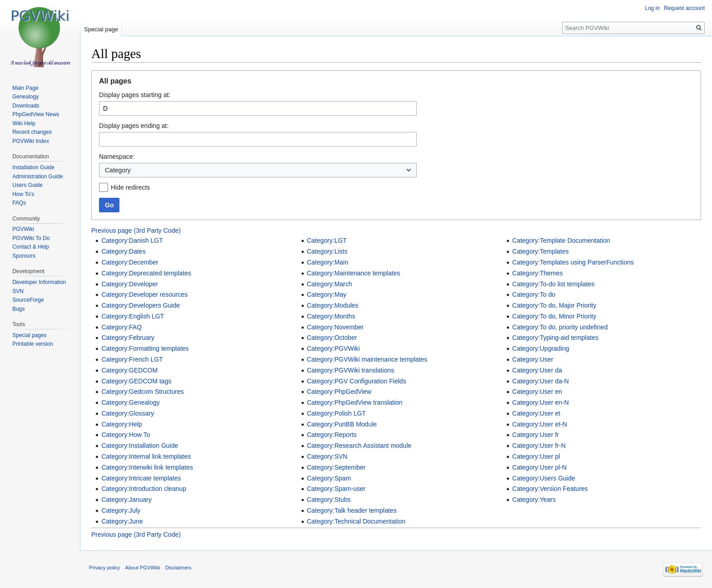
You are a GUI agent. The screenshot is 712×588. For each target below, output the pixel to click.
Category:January (126, 500)
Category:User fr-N (539, 446)
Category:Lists (327, 251)
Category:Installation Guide (140, 446)
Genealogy (25, 97)
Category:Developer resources (144, 294)
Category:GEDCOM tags (136, 381)
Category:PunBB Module (342, 424)
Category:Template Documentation (561, 240)
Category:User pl (536, 456)
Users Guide (27, 185)
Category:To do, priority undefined (560, 327)
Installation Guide (33, 167)
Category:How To (126, 435)
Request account (684, 8)
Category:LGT (327, 240)
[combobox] (258, 170)
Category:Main (328, 262)
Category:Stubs (329, 500)
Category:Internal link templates (146, 456)
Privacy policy (104, 568)
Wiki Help (24, 123)
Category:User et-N (540, 424)
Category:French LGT (132, 359)
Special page (101, 29)
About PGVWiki (143, 568)
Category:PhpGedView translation (355, 402)
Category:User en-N (541, 402)
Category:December (130, 262)
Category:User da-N (541, 381)
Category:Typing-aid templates (555, 338)
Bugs (18, 309)
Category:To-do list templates (553, 284)
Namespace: (117, 157)
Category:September (336, 467)
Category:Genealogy (130, 402)
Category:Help (122, 424)
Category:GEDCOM (129, 370)
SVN (18, 291)
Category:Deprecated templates (146, 273)
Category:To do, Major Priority (554, 305)
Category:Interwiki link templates (147, 467)
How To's (23, 194)
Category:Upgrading (541, 348)
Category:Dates (123, 251)
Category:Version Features (550, 489)
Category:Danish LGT (132, 240)
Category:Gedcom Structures (142, 392)
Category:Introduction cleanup (144, 489)
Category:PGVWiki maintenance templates (367, 359)
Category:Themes (537, 273)
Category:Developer (130, 284)
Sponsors (24, 256)
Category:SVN (327, 456)
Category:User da (537, 370)
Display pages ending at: (134, 126)
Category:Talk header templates (352, 510)
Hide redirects (130, 187)
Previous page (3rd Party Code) (136, 230)
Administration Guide (37, 176)
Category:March (330, 284)
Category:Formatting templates (145, 348)
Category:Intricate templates (141, 478)
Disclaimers (178, 568)
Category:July (121, 510)
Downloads (26, 106)
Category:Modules (333, 305)
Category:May (327, 294)
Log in (652, 8)
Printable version (32, 344)
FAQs (19, 203)
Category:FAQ (121, 327)
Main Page (25, 88)
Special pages (29, 335)
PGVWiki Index (31, 141)
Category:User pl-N (539, 467)
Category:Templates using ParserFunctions (573, 262)
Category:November (335, 327)
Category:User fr (536, 435)
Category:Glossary (128, 413)
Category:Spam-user (336, 489)
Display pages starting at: (135, 95)
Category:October (332, 338)
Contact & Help (31, 247)
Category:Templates (541, 251)
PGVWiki (23, 229)
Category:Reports (332, 435)
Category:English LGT (133, 316)
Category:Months (331, 316)
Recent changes (32, 132)
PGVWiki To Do (31, 238)
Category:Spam (329, 478)
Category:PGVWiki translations (351, 370)
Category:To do (534, 294)
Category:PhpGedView (339, 392)
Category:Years (534, 500)
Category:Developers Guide (141, 305)
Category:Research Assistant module (359, 446)
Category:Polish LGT (336, 413)
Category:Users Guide (544, 478)
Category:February (128, 338)
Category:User (533, 359)
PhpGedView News (36, 114)
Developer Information (39, 282)
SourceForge (28, 300)
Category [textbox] (118, 170)
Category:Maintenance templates (354, 273)
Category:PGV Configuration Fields (357, 381)
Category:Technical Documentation (356, 521)
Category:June (122, 521)
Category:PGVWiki (334, 348)
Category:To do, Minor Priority (554, 316)
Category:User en (537, 392)
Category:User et (536, 413)
